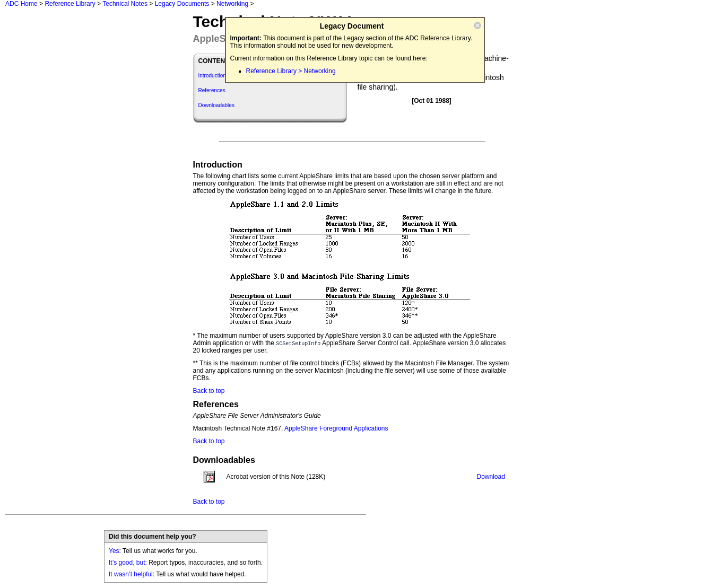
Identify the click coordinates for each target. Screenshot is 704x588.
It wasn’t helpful (131, 574)
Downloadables (216, 105)
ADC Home (21, 4)
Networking (232, 4)
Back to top (209, 391)
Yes (114, 551)
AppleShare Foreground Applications (336, 428)
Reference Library (70, 4)
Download (491, 477)
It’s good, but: (128, 563)
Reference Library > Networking (291, 71)
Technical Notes (125, 4)
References (212, 90)
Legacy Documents (182, 4)
